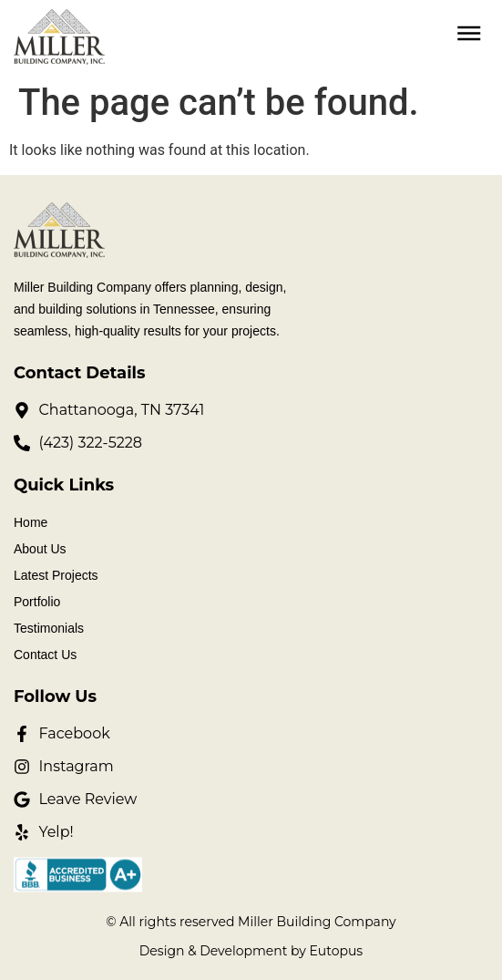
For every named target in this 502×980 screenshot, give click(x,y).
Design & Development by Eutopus (251, 951)
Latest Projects (56, 575)
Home (31, 522)
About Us (40, 549)
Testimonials (49, 628)
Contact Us (45, 655)
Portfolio (37, 602)
